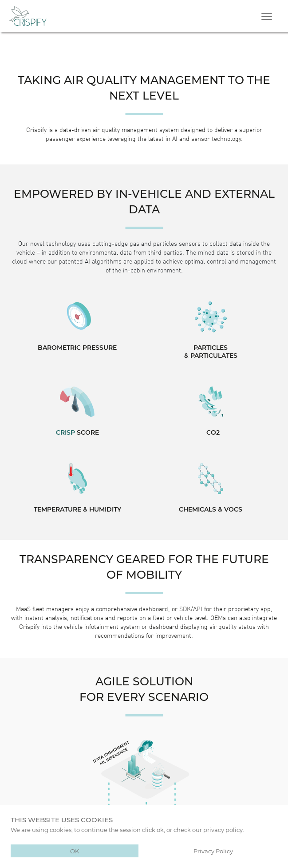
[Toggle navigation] (268, 16)
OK (75, 851)
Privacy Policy (213, 851)
